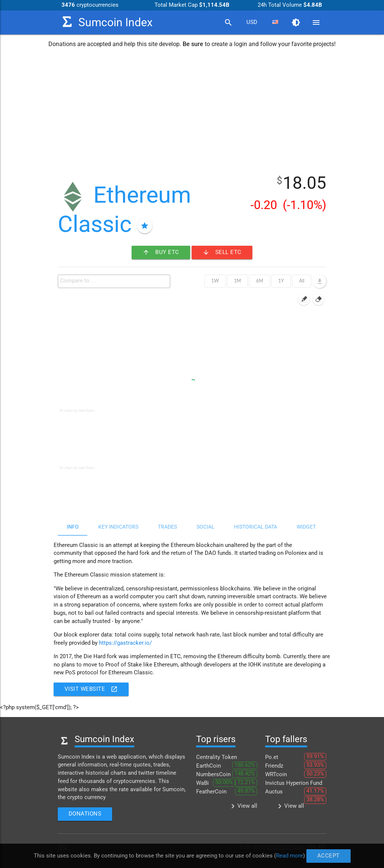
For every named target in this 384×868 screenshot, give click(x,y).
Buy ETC (161, 252)
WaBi (202, 783)
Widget (306, 527)
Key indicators (118, 527)
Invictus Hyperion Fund (294, 783)
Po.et (272, 757)
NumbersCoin (213, 775)
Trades (167, 527)
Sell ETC (222, 252)
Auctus (274, 792)
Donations (85, 814)
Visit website (91, 689)
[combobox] (252, 22)
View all (243, 806)
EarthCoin (208, 766)
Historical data (256, 527)
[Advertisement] (192, 110)
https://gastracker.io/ (125, 643)
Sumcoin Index (105, 22)
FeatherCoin (211, 792)
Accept (328, 856)
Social (205, 527)
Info (73, 527)
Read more (289, 855)
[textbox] (116, 281)
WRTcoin (276, 775)
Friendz (274, 766)
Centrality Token (217, 757)
